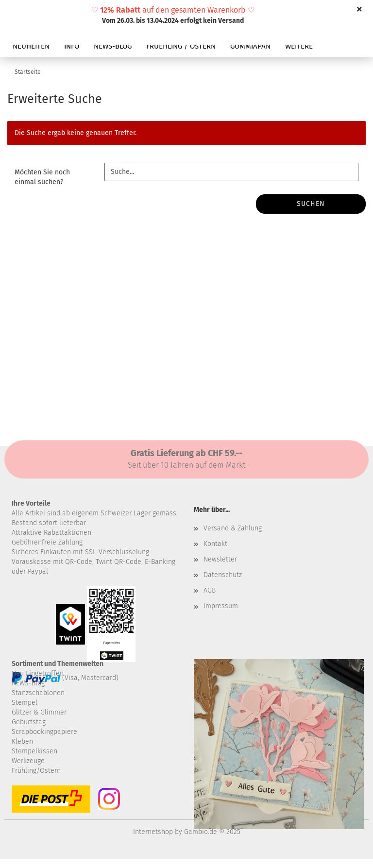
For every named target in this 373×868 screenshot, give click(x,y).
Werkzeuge (28, 761)
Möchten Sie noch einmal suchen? (42, 177)
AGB (210, 590)
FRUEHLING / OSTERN (181, 46)
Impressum (221, 606)
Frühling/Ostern (36, 771)
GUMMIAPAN (250, 46)
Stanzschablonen (38, 693)
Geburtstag (29, 722)
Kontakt (215, 544)
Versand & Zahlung (233, 528)
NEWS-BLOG (113, 46)
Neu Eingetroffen (38, 673)
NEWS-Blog (28, 683)
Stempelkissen (34, 751)
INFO (72, 46)
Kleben (22, 741)
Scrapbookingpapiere (44, 732)
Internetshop (153, 832)
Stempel (25, 703)
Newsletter (220, 559)
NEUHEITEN (31, 46)
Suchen (311, 204)
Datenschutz (223, 575)
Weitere (299, 46)
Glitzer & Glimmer (39, 712)
